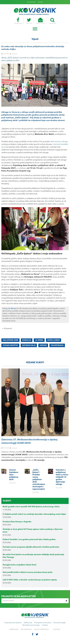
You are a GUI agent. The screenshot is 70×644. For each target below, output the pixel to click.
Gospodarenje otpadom (13, 623)
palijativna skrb (10, 340)
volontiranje (57, 345)
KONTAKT (40, 2)
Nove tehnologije (60, 623)
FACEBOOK (18, 21)
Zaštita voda (28, 623)
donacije (27, 340)
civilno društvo (10, 345)
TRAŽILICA (52, 21)
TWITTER (29, 21)
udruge (43, 345)
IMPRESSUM (14, 629)
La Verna (39, 340)
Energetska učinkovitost (43, 623)
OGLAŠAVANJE (31, 2)
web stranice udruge (59, 142)
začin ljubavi (54, 340)
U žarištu (45, 625)
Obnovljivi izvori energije (31, 625)
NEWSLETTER (40, 21)
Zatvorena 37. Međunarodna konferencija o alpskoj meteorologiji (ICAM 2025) (29, 441)
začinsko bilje (29, 345)
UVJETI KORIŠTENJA (41, 629)
